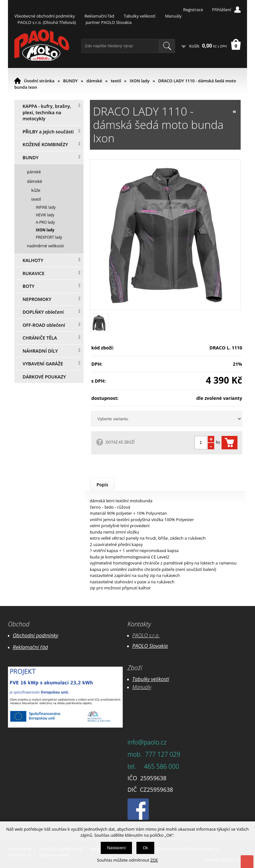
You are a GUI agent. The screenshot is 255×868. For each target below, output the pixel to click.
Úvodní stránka (39, 81)
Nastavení (117, 848)
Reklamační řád (99, 16)
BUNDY (70, 81)
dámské (94, 81)
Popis (102, 485)
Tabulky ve (144, 679)
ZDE (154, 860)
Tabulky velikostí (139, 16)
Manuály (173, 16)
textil (116, 81)
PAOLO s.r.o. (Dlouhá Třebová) (47, 22)
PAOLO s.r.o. (146, 635)
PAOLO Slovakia (150, 646)
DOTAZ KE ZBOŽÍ (120, 442)
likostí (162, 679)
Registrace (193, 10)
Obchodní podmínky (36, 635)
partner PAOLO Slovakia (109, 22)
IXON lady (140, 81)
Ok (146, 848)
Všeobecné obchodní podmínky (45, 16)
